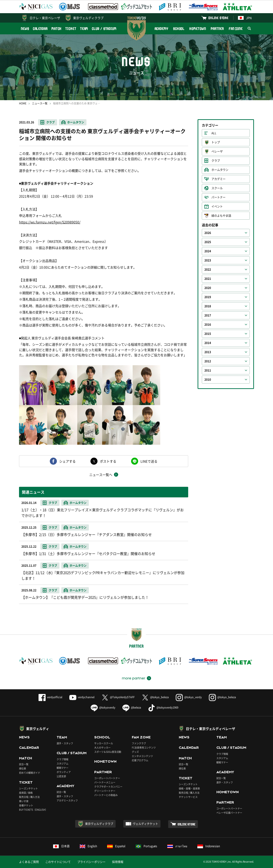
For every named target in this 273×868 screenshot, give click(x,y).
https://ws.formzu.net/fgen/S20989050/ (50, 222)
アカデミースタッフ (67, 800)
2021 (208, 279)
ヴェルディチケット (145, 824)
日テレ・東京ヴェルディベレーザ (211, 729)
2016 (208, 325)
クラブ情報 (62, 759)
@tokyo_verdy (189, 697)
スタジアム (62, 763)
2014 (208, 343)
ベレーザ (217, 151)
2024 (208, 251)
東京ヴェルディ (38, 729)
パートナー (218, 197)
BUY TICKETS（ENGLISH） (33, 810)
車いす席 (24, 801)
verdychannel (82, 697)
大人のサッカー (102, 747)
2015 (208, 334)
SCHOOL (179, 29)
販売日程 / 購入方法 (29, 797)
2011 (208, 370)
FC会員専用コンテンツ (144, 747)
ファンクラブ (139, 743)
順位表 (23, 768)
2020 (208, 288)
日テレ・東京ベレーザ (45, 18)
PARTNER (217, 29)
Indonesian (209, 846)
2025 (208, 242)
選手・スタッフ (65, 743)
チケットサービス (188, 797)
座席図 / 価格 (26, 793)
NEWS (25, 29)
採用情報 (118, 862)
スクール (217, 188)
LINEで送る (149, 461)
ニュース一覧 (40, 103)
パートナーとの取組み (106, 795)
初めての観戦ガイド (30, 773)
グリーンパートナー (105, 791)
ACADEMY (161, 29)
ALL (214, 133)
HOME (23, 103)
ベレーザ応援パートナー (229, 813)
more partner (134, 678)
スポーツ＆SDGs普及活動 (108, 752)
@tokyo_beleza (155, 697)
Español (116, 846)
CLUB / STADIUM (104, 29)
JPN (245, 18)
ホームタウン (76, 122)
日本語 (61, 846)
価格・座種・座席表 (189, 788)
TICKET (71, 29)
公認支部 (61, 776)
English (88, 846)
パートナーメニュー (105, 782)
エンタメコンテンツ (142, 756)
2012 (208, 361)
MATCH (57, 29)
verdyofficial (50, 697)
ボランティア (64, 772)
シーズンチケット (28, 788)
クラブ (51, 122)
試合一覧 (24, 764)
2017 (208, 315)
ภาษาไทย (177, 846)
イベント (217, 206)
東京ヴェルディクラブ (88, 18)
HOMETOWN (198, 29)
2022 (208, 270)
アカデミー (218, 179)
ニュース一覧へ (101, 475)
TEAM (84, 29)
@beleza (132, 707)
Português (146, 846)
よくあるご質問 (29, 862)
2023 (208, 260)
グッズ (135, 752)
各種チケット (26, 805)
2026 (208, 233)
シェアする (67, 461)
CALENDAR (40, 29)
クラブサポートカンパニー (108, 787)
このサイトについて (58, 862)
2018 (208, 306)
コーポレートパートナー (107, 778)
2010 (208, 380)
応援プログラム (140, 760)
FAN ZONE (236, 29)
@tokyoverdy (103, 707)
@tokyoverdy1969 (163, 707)
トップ (216, 142)
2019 (208, 297)
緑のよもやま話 (221, 216)
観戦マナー (62, 768)
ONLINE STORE (218, 18)
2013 (208, 352)
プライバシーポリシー (91, 862)
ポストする (108, 461)
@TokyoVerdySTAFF (118, 697)
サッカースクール (104, 743)
